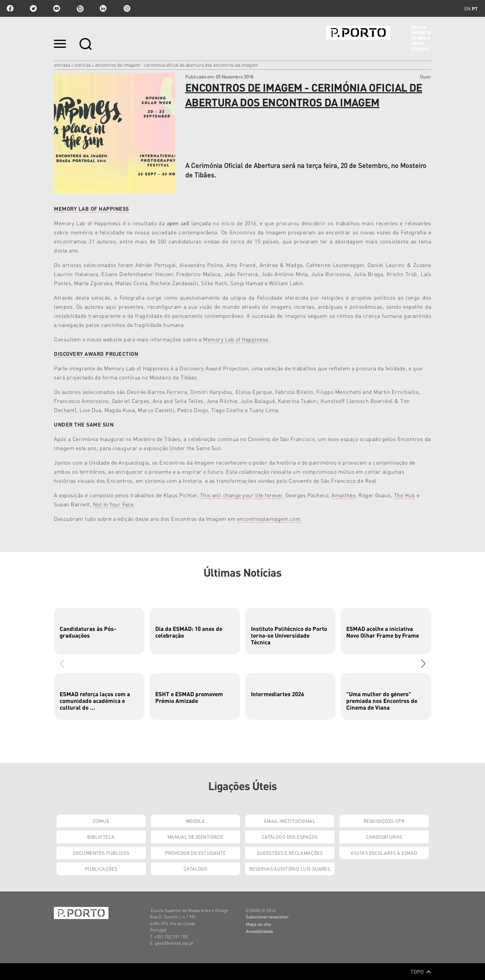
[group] (99, 631)
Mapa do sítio (258, 924)
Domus (101, 821)
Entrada (62, 65)
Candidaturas (384, 837)
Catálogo (195, 869)
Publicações (101, 869)
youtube (57, 8)
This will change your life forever (241, 495)
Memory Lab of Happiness (236, 339)
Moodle (196, 821)
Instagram (126, 8)
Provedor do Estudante (196, 853)
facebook (10, 8)
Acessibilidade (260, 931)
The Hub (405, 495)
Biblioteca (101, 837)
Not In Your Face (113, 504)
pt (475, 8)
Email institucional (290, 821)
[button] (423, 664)
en (467, 8)
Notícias (83, 65)
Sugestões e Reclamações (290, 853)
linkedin (103, 8)
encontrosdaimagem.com (269, 519)
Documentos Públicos (101, 853)
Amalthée (343, 495)
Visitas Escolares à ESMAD (384, 853)
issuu (80, 8)
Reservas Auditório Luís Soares (290, 869)
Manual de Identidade (195, 837)
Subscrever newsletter (267, 917)
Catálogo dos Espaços (290, 837)
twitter (33, 8)
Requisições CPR (384, 821)
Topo (421, 972)
